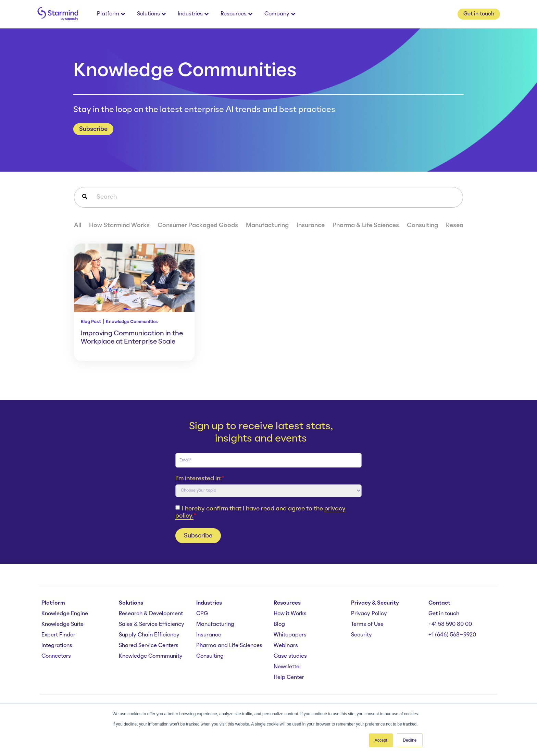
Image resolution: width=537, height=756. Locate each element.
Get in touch (444, 614)
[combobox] (268, 197)
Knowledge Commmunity (151, 656)
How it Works (290, 614)
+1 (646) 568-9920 (452, 635)
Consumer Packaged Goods (198, 225)
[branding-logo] (58, 14)
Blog (279, 624)
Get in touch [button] (479, 14)
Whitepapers (290, 635)
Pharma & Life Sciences (366, 225)
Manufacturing (267, 225)
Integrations (57, 646)
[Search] (85, 197)
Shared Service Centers (149, 646)
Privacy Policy (369, 614)
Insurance (311, 225)
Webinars (286, 646)
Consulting (422, 225)
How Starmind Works (119, 225)
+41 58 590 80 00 (450, 624)
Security (361, 635)
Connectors (56, 656)
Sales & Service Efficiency (152, 624)
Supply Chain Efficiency (149, 635)
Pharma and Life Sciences (229, 646)
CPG (202, 614)
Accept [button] (381, 740)
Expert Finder (58, 635)
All (78, 225)
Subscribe (93, 129)
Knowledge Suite (63, 624)
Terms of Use (367, 624)
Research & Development (151, 614)
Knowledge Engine (65, 614)
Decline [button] (410, 740)
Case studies (290, 656)
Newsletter (288, 667)
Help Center (289, 678)
